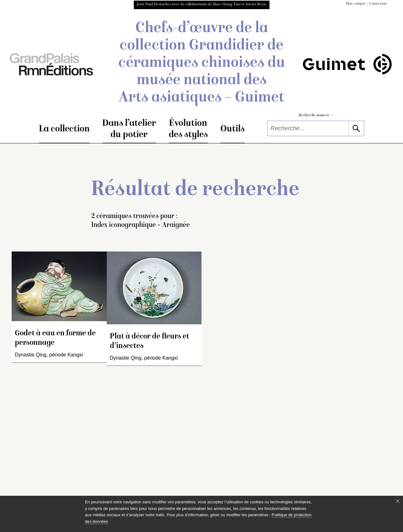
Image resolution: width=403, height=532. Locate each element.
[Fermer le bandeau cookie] (398, 501)
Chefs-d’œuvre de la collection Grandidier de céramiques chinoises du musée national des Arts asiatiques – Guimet (202, 63)
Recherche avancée (316, 116)
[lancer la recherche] (356, 128)
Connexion (378, 4)
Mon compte (356, 4)
